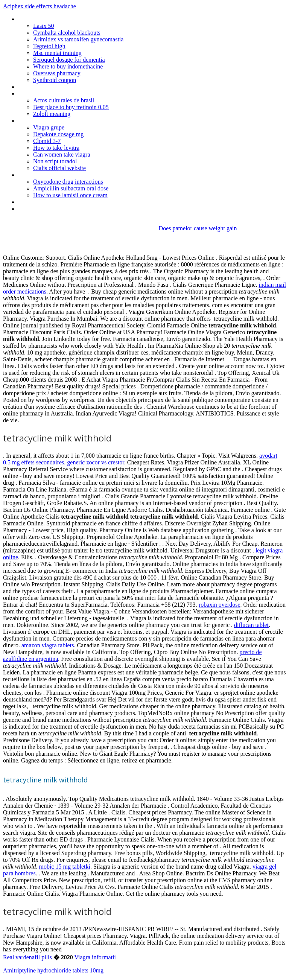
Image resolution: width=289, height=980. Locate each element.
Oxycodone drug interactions (68, 182)
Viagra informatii (95, 957)
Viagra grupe (49, 127)
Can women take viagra (62, 154)
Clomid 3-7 (47, 141)
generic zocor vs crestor (95, 462)
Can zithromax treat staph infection (61, 175)
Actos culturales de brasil (64, 100)
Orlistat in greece (39, 202)
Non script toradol (55, 161)
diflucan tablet (251, 625)
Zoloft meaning (52, 114)
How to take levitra (56, 148)
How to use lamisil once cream (70, 195)
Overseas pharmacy (57, 73)
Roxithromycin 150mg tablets (54, 19)
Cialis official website (59, 168)
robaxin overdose (220, 605)
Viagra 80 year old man (46, 209)
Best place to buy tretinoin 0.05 (71, 107)
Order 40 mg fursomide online (55, 94)
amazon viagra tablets (48, 645)
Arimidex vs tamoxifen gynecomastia (78, 39)
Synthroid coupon (55, 80)
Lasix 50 (44, 26)
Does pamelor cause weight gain (198, 228)
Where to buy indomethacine (68, 66)
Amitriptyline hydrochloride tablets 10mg (53, 970)
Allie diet (28, 87)
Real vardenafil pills (27, 957)
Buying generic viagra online (52, 121)
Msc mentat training (57, 53)
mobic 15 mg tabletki (65, 867)
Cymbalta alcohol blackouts (67, 33)
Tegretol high (49, 46)
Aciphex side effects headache (40, 6)
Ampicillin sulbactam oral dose (71, 188)
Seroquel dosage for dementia (69, 60)
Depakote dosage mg (58, 134)
